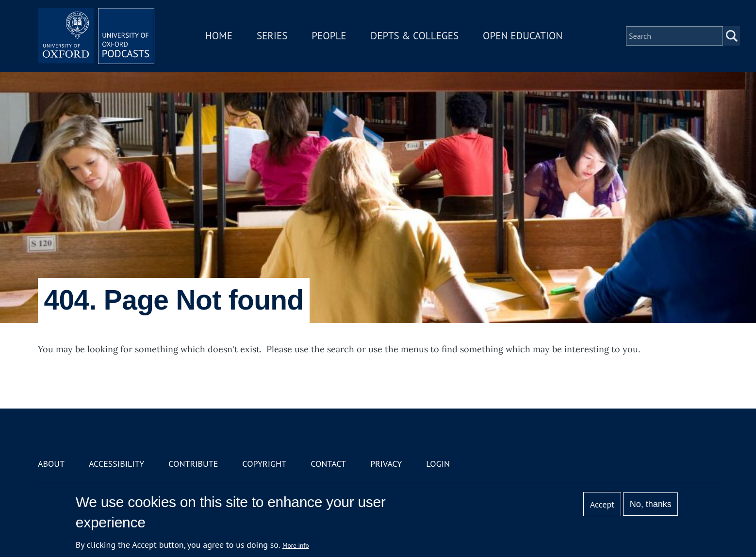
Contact (328, 464)
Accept (602, 504)
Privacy (386, 464)
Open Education (523, 36)
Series (272, 36)
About (51, 464)
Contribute (193, 464)
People (329, 36)
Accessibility (116, 464)
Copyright (264, 464)
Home (219, 36)
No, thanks (651, 504)
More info (296, 545)
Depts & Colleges (415, 36)
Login (438, 464)
